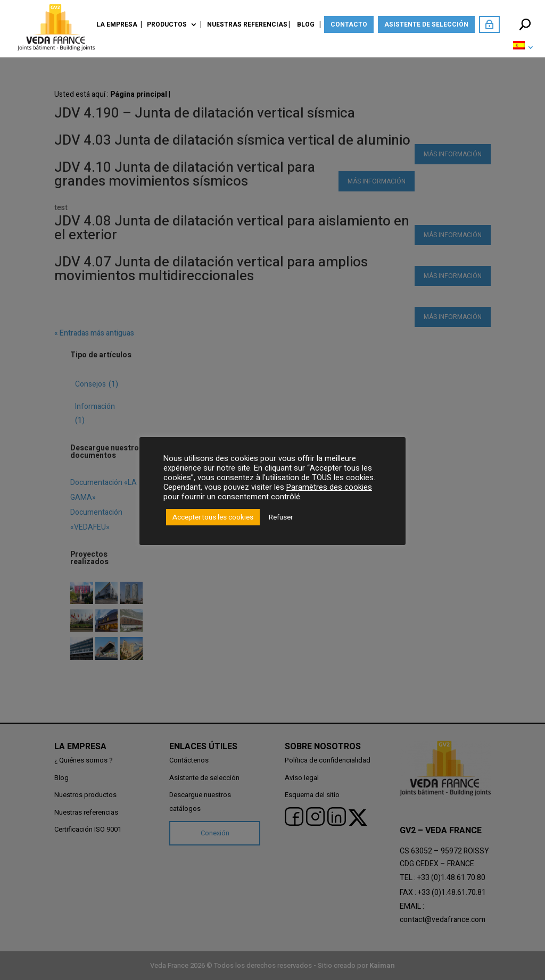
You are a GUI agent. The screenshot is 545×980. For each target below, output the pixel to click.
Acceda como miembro (489, 24)
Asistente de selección (426, 24)
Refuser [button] (281, 517)
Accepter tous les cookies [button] (213, 517)
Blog (306, 25)
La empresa (117, 25)
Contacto (349, 24)
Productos (167, 25)
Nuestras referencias (247, 25)
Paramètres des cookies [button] (329, 487)
